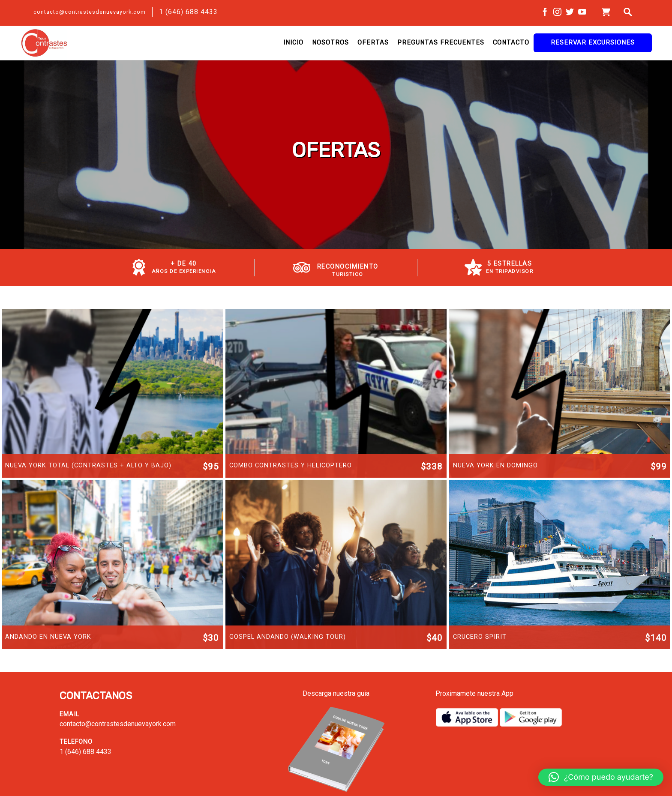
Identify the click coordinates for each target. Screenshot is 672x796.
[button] (601, 777)
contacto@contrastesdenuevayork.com (90, 12)
